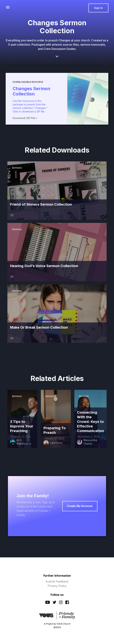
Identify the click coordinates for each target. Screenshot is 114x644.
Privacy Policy (57, 586)
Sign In (98, 8)
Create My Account (80, 506)
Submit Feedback (57, 581)
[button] (8, 7)
